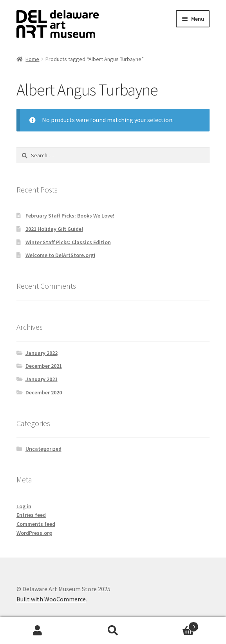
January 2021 (42, 379)
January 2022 (42, 353)
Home (32, 59)
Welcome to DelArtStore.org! (60, 255)
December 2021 (44, 366)
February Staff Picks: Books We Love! (70, 216)
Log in (24, 506)
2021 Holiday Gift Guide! (54, 229)
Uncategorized (43, 449)
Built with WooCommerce (51, 599)
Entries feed (31, 515)
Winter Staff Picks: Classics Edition (68, 242)
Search (113, 631)
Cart (175, 625)
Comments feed (36, 524)
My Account (38, 631)
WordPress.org (34, 533)
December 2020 (44, 392)
